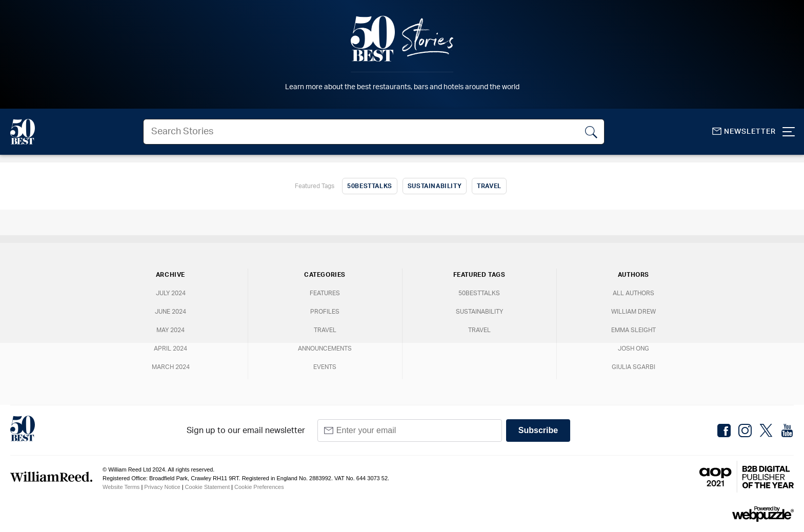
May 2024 (170, 330)
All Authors (634, 293)
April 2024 (170, 349)
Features (325, 293)
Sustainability (435, 186)
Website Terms (121, 487)
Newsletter (744, 131)
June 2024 (170, 312)
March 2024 (171, 367)
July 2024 (171, 293)
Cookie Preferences (259, 487)
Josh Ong (634, 349)
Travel (489, 186)
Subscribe (538, 430)
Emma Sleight (634, 330)
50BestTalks (370, 186)
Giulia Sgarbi (634, 367)
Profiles (325, 312)
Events (325, 367)
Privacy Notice (162, 487)
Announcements (325, 349)
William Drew (634, 312)
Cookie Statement (207, 487)
